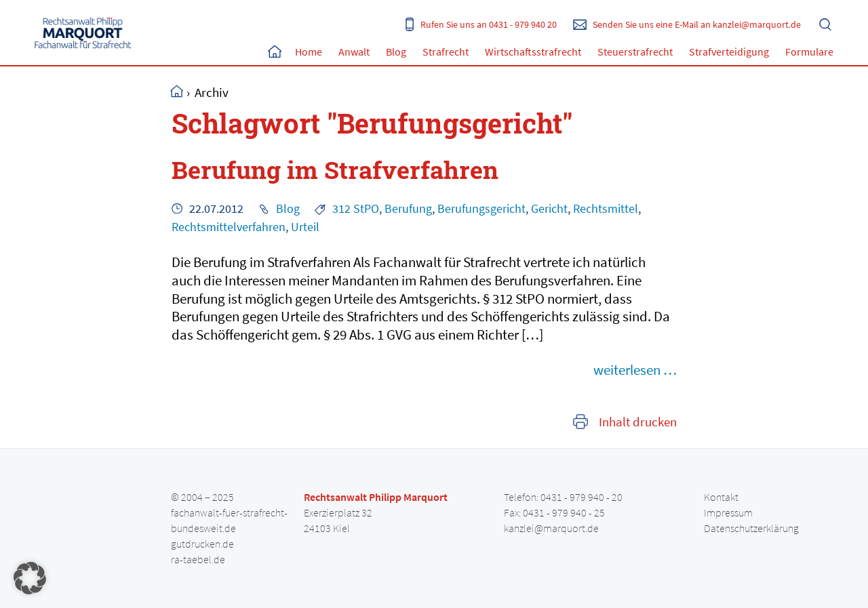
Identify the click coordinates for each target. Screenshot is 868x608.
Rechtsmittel (606, 209)
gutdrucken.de (202, 544)
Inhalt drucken (638, 422)
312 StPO (356, 209)
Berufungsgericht (481, 209)
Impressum (728, 512)
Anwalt (354, 52)
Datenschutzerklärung (751, 528)
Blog (396, 52)
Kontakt (721, 497)
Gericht (549, 209)
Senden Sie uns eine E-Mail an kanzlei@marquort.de (697, 24)
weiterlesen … (635, 370)
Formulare (809, 52)
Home (275, 52)
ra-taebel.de (198, 559)
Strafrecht (446, 52)
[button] (30, 578)
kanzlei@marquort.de (551, 528)
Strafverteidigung (729, 52)
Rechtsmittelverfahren (229, 227)
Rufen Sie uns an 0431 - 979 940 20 (489, 24)
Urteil (305, 227)
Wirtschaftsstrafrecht (533, 52)
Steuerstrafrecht (635, 52)
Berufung (408, 209)
